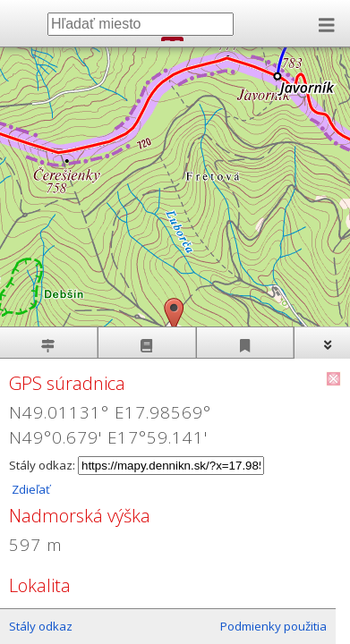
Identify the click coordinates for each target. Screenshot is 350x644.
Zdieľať (30, 489)
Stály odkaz (41, 626)
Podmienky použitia (273, 626)
